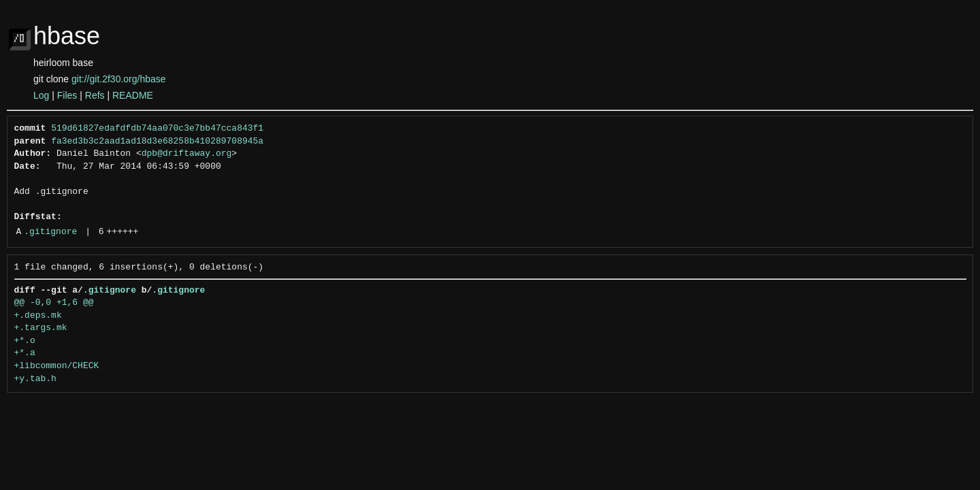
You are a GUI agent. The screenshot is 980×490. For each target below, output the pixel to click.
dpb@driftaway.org (187, 154)
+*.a (25, 353)
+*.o (25, 341)
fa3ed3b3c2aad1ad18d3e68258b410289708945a (157, 142)
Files (67, 95)
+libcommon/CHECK (57, 366)
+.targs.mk (41, 328)
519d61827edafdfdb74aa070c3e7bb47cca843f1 (157, 129)
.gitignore (50, 232)
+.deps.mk (38, 316)
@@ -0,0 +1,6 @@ (54, 303)
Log (41, 95)
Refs (95, 95)
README (133, 95)
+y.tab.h (35, 379)
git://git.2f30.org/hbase (119, 79)
